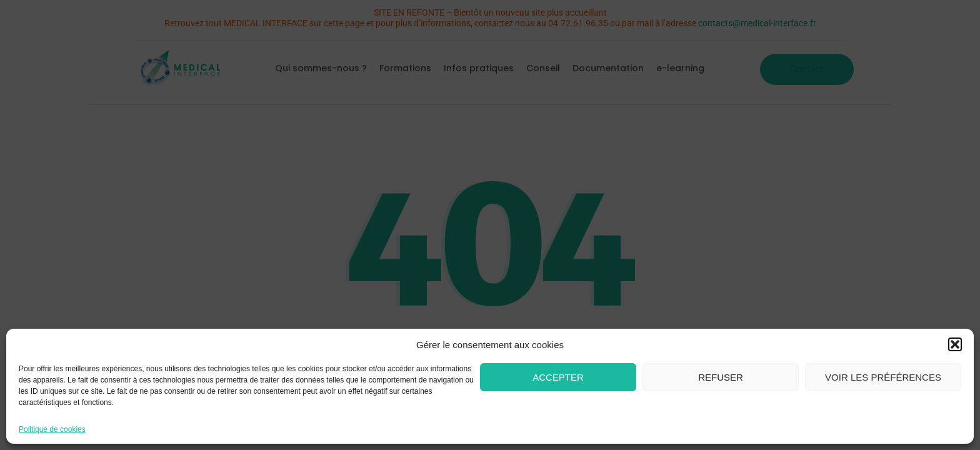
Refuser (721, 377)
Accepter (558, 377)
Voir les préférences (883, 377)
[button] (955, 344)
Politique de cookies (52, 429)
